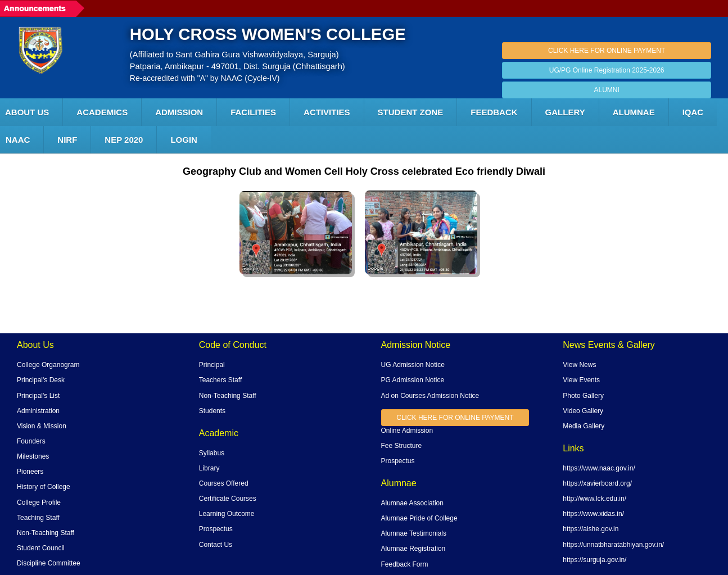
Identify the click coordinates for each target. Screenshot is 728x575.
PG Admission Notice (413, 380)
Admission (179, 112)
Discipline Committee (49, 563)
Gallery (565, 112)
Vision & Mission (42, 426)
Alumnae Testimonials (414, 533)
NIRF (67, 140)
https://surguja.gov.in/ (594, 560)
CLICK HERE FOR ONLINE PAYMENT (607, 51)
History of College (44, 487)
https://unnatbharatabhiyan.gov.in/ (613, 545)
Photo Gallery (583, 396)
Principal (212, 365)
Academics (102, 112)
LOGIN (184, 140)
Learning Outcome (227, 514)
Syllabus (212, 453)
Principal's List (38, 396)
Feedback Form (405, 564)
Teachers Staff (221, 380)
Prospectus (216, 529)
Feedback (494, 112)
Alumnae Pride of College (419, 518)
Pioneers (30, 472)
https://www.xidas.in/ (593, 514)
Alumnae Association (412, 503)
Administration (38, 411)
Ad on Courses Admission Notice (430, 396)
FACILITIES (253, 112)
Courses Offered (224, 483)
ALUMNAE (634, 112)
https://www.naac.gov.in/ (599, 468)
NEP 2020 (124, 140)
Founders (31, 441)
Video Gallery (583, 411)
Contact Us (216, 545)
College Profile (39, 502)
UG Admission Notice (413, 365)
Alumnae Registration (413, 549)
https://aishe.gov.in (591, 529)
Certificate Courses (228, 499)
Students (212, 411)
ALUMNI (606, 90)
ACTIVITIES (327, 112)
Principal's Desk (41, 380)
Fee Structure (402, 446)
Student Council (41, 548)
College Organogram (48, 365)
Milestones (33, 456)
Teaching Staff (38, 518)
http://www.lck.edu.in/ (594, 499)
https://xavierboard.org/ (597, 483)
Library (209, 468)
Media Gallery (584, 426)
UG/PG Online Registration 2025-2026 (607, 70)
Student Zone (411, 112)
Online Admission (407, 431)
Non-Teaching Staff (46, 533)
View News (579, 365)
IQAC (693, 112)
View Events (581, 380)
